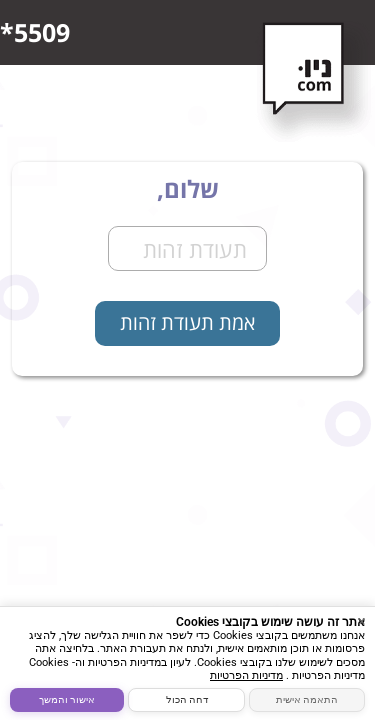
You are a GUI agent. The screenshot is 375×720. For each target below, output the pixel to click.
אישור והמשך (67, 699)
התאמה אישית (307, 699)
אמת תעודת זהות (187, 322)
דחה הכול (187, 699)
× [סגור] (361, 621)
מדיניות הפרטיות (246, 675)
